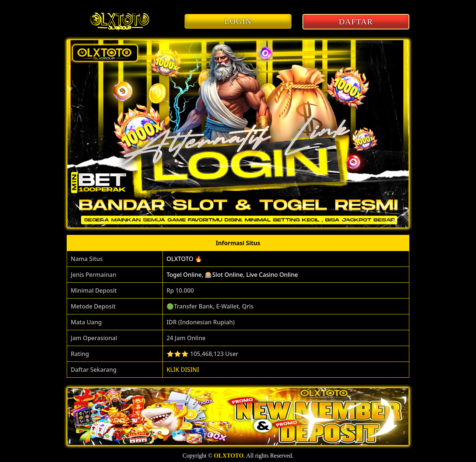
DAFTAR (356, 22)
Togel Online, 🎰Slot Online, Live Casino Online (232, 275)
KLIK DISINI (183, 370)
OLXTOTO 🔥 (184, 259)
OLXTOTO (229, 456)
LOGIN (238, 21)
